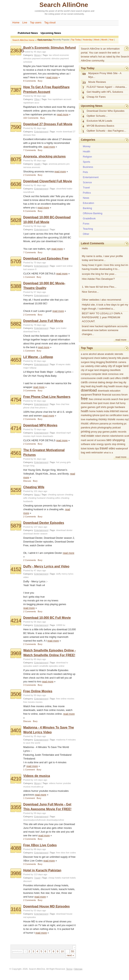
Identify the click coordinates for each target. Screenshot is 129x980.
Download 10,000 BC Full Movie (47, 618)
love (83, 419)
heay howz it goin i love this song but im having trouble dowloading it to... (105, 267)
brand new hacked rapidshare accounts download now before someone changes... (105, 330)
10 (62, 951)
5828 (16, 220)
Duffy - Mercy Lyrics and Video (46, 566)
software (85, 444)
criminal (93, 382)
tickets (91, 448)
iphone (96, 415)
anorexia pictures (57, 164)
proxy (94, 432)
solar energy (97, 444)
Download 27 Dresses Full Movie (48, 124)
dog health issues (113, 386)
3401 (16, 730)
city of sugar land (118, 366)
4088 (16, 848)
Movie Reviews (97, 82)
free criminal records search (104, 399)
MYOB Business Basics (100, 126)
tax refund (54, 55)
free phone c (41, 408)
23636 (17, 51)
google (111, 407)
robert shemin (102, 436)
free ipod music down (104, 403)
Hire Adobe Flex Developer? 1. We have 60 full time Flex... (99, 283)
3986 (16, 873)
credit (99, 378)
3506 (16, 694)
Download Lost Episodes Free (46, 258)
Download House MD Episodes (47, 906)
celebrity (89, 366)
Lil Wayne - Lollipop (38, 357)
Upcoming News (92, 106)
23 (84, 83)
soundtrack (29, 192)
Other (37, 99)
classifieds (115, 370)
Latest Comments (92, 243)
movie (59, 132)
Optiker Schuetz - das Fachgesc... (106, 131)
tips (97, 448)
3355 (16, 807)
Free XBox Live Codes (40, 845)
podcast (117, 428)
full (118, 403)
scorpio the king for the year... (99, 274)
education (115, 391)
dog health (97, 386)
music (85, 423)
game (84, 407)
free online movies (65, 699)
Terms (69, 969)
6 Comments (30, 211)
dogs (126, 386)
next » (70, 955)
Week (97, 40)
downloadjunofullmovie (35, 820)
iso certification (114, 415)
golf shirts (101, 407)
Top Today (76, 40)
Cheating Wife (34, 487)
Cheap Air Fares (96, 97)
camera (122, 362)
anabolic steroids (114, 354)
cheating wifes (53, 498)
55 (73, 951)
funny (123, 403)
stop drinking (119, 444)
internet (114, 411)
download (67, 132)
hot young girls (63, 462)
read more (52, 77)
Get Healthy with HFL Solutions (105, 92)
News (37, 495)
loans (126, 415)
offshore (94, 424)
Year (111, 40)
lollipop (33, 368)
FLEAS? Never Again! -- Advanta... (107, 87)
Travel (37, 878)
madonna (61, 740)
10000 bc (61, 625)
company (86, 374)
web (88, 452)
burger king (29, 466)
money (103, 419)
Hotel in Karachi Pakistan (42, 870)
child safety (101, 366)
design (109, 382)
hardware (120, 407)
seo (109, 440)
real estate (88, 436)
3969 (16, 653)
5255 (16, 490)
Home (16, 22)
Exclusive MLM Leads (99, 121)
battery (104, 358)
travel (104, 448)
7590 (16, 127)
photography (105, 427)
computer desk (99, 374)
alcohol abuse (96, 354)
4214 (16, 621)
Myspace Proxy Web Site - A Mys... (105, 75)
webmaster (97, 453)
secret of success (96, 440)
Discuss (27, 481)
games (92, 407)
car (83, 366)
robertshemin (117, 436)
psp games (104, 432)
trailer (64, 328)
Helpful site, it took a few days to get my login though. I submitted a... (105, 307)
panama (104, 424)
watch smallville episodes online (49, 666)
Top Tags (87, 348)
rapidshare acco (31, 103)
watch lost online (64, 266)
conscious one (116, 374)
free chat (61, 404)
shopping (119, 440)
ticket (84, 449)
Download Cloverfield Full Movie (48, 181)
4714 (16, 428)
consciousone (88, 378)
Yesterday (87, 40)
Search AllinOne (64, 5)
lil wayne (60, 364)
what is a (108, 452)
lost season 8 (30, 269)
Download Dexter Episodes (44, 523)
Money (38, 55)
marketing (92, 419)
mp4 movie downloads (42, 436)
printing (86, 432)
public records (118, 432)
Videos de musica (37, 776)
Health (37, 164)
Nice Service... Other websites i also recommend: (102, 296)
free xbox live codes (66, 853)
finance (97, 395)
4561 (16, 453)
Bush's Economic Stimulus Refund (50, 48)
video (112, 448)
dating (101, 382)
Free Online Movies (38, 691)
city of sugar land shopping (95, 370)
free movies (29, 702)
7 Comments (30, 150)
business (111, 362)
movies (39, 702)
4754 (16, 400)
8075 (16, 159)
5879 (16, 526)
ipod (102, 415)
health (85, 411)
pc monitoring (116, 424)
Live (25, 22)
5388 (16, 286)
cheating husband (37, 498)
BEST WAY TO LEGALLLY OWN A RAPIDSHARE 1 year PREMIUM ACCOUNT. (102, 317)
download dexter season (35, 534)
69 (84, 74)
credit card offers (112, 378)
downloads (103, 391)
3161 (16, 909)
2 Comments (30, 175)
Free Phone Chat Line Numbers (47, 397)
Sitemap (78, 969)
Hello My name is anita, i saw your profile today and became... (102, 254)
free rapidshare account (60, 99)
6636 (16, 184)
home (92, 411)
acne (85, 354)
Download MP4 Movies (40, 425)
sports (108, 444)
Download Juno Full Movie (43, 321)
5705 (16, 261)
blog (93, 362)
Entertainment (41, 132)
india (107, 411)
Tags (45, 55)
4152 (16, 569)
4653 (16, 360)
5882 (16, 324)
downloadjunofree (55, 820)
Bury (40, 81)
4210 (16, 779)
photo (94, 428)
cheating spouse (56, 495)
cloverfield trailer (64, 189)
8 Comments (30, 81)
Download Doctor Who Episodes (106, 111)
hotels (100, 411)
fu (39, 331)
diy (125, 382)
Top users (36, 22)
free (34, 135)
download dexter (64, 530)
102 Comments (31, 118)
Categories (88, 140)
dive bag (118, 382)
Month (104, 40)
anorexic (36, 167)
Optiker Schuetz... (97, 116)
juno (58, 328)
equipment (86, 395)
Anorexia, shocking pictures (45, 156)
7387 (16, 90)
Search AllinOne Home (23, 40)
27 (74, 132)
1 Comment (29, 277)
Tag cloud (50, 22)
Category (28, 55)
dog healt (86, 386)
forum (124, 395)
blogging (101, 362)
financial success (111, 395)
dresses (27, 135)
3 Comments (30, 391)
